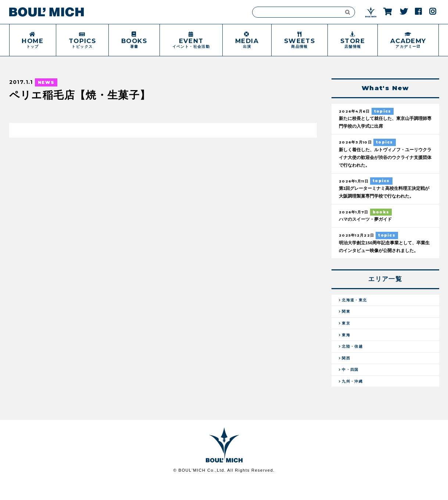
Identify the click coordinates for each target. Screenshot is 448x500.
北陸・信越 (354, 361)
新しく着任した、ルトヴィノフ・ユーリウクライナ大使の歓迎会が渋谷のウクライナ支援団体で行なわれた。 (384, 159)
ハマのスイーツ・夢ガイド (368, 222)
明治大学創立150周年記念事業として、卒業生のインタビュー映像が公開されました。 (383, 253)
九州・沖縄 (354, 399)
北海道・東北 (356, 311)
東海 (347, 349)
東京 (347, 336)
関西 (347, 374)
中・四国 (351, 386)
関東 (347, 324)
